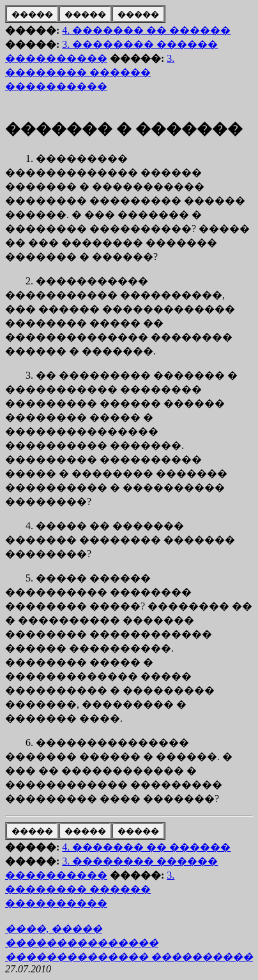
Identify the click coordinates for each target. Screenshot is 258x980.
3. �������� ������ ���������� (90, 72)
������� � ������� (124, 129)
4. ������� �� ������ (146, 30)
